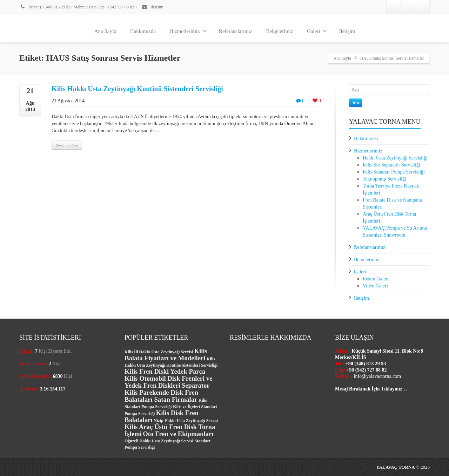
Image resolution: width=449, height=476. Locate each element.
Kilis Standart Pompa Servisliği (394, 172)
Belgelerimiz (279, 31)
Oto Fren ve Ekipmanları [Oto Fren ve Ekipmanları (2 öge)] (178, 434)
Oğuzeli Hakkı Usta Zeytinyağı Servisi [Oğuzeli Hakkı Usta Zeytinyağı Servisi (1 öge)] (159, 441)
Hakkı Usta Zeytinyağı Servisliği (395, 158)
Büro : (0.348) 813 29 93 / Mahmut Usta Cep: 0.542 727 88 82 (77, 7)
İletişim (152, 7)
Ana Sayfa (105, 31)
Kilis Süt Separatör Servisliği (391, 165)
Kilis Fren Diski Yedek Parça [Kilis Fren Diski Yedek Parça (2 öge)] (165, 371)
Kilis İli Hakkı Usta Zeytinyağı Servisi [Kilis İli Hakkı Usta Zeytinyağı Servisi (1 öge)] (159, 352)
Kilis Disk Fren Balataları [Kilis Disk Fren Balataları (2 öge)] (162, 416)
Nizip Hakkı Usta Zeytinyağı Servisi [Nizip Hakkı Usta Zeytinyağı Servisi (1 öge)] (186, 421)
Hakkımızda (143, 31)
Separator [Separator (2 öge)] (196, 385)
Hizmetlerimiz (188, 31)
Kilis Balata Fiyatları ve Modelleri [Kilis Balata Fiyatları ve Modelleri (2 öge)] (166, 355)
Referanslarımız (236, 31)
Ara (356, 103)
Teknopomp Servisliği (384, 179)
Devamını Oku (67, 145)
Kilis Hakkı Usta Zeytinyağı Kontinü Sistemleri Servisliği (137, 89)
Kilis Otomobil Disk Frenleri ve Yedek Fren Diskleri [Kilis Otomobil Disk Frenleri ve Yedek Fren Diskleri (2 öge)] (168, 382)
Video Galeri (375, 286)
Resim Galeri (376, 279)
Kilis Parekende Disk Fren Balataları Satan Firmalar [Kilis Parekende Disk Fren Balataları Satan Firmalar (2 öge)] (161, 396)
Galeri (317, 31)
